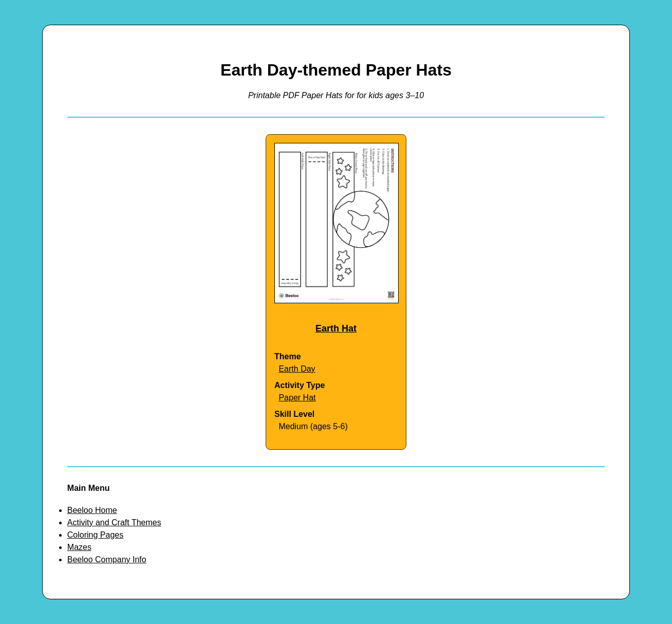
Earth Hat (336, 328)
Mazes (79, 547)
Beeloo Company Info (107, 559)
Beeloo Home (92, 510)
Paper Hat (297, 398)
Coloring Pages (95, 535)
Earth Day (297, 369)
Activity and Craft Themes (114, 522)
